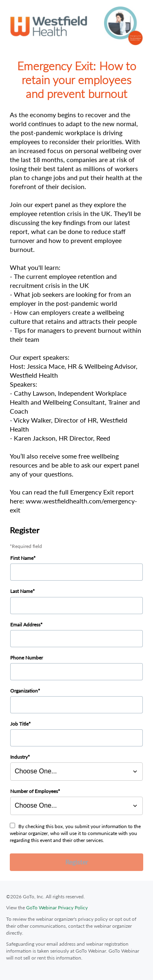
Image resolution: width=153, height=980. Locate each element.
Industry (19, 757)
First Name (22, 558)
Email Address (25, 625)
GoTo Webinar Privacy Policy (57, 908)
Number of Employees (34, 791)
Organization (24, 691)
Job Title (19, 724)
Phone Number (27, 658)
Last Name (21, 591)
